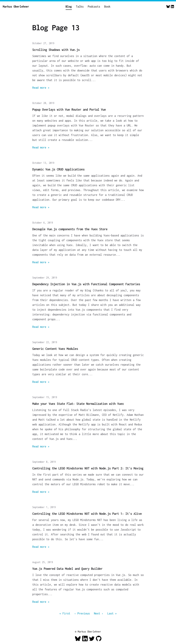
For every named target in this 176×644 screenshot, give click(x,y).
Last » (112, 613)
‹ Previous (82, 613)
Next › (99, 613)
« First (65, 613)
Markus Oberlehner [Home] (16, 7)
